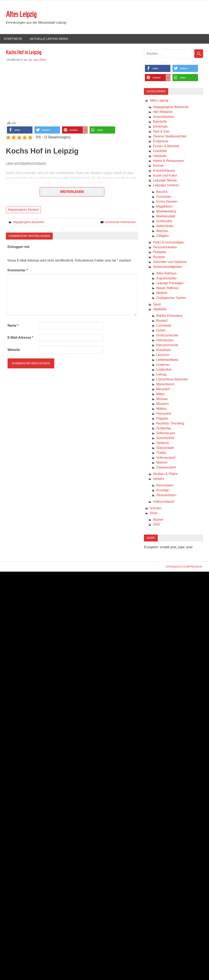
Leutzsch (163, 355)
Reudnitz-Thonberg (170, 423)
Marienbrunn (165, 384)
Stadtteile (160, 309)
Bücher (158, 520)
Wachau (162, 231)
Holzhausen (165, 340)
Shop (153, 513)
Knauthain (163, 350)
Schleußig (163, 428)
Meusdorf (163, 389)
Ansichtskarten (164, 117)
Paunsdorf (164, 414)
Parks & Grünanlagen (168, 242)
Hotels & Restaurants (168, 161)
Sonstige (162, 490)
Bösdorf (162, 321)
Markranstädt (166, 216)
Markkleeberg (166, 211)
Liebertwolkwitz (167, 360)
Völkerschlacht (163, 502)
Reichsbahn (165, 485)
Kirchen (158, 166)
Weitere (162, 293)
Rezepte (159, 257)
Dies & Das (161, 131)
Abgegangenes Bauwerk (23, 210)
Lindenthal (164, 370)
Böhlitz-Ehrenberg (169, 316)
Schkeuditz (164, 221)
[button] (20, 130)
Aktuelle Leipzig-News (49, 39)
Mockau (162, 399)
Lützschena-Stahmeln (172, 379)
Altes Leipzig (21, 14)
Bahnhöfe (160, 122)
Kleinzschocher (167, 345)
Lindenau (163, 365)
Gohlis (161, 330)
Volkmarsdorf (166, 458)
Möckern (162, 404)
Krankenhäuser (164, 171)
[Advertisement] (72, 91)
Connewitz (164, 325)
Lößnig (161, 374)
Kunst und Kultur (165, 175)
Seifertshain (165, 226)
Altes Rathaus (166, 273)
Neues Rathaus (167, 288)
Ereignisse (161, 141)
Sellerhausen (166, 433)
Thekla (161, 453)
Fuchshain (164, 197)
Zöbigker (162, 236)
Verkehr (158, 479)
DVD (156, 524)
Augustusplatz (166, 278)
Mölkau (161, 409)
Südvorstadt (165, 448)
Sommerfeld (165, 438)
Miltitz (160, 394)
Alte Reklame (163, 112)
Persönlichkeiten (165, 247)
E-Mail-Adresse (20, 338)
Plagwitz (162, 418)
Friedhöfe (160, 151)
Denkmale (160, 127)
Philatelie (160, 252)
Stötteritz (163, 443)
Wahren (162, 462)
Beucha (162, 192)
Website (14, 350)
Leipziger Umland (166, 185)
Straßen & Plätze (165, 474)
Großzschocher (167, 335)
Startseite (13, 39)
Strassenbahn (166, 495)
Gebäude (160, 156)
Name (13, 325)
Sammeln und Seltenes (170, 262)
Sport (157, 304)
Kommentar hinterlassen (120, 222)
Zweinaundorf (166, 467)
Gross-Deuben (167, 202)
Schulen (156, 508)
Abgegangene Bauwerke (28, 222)
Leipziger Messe (165, 180)
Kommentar (18, 270)
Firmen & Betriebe (166, 146)
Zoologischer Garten (171, 298)
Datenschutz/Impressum (184, 567)
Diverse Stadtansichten (170, 136)
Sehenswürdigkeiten (168, 267)
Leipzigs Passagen (170, 283)
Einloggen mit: (19, 247)
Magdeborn (164, 206)
